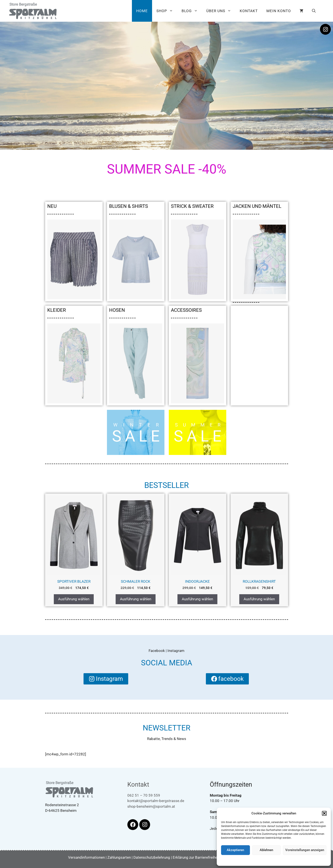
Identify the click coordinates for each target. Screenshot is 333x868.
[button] (324, 813)
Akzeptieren (235, 850)
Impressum (299, 860)
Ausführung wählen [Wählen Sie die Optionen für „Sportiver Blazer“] (74, 599)
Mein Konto (279, 11)
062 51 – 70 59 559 (144, 795)
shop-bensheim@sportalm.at (151, 806)
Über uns (221, 11)
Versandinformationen (86, 857)
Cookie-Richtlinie (252, 860)
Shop (167, 11)
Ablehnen (266, 850)
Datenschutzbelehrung (277, 860)
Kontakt (249, 11)
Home (142, 11)
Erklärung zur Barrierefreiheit (196, 857)
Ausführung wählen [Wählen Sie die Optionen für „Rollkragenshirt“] (259, 599)
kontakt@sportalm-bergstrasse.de (156, 801)
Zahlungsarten (119, 857)
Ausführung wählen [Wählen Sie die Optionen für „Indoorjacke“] (197, 599)
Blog (192, 11)
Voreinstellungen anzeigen (305, 850)
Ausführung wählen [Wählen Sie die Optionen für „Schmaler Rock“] (136, 599)
